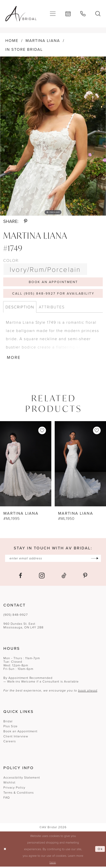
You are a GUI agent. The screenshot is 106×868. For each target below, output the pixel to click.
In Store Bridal (24, 49)
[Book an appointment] (68, 14)
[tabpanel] (53, 136)
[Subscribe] (96, 559)
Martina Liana (43, 41)
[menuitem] (53, 14)
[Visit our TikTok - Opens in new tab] (64, 577)
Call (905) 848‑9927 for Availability (53, 294)
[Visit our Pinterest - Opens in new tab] (85, 577)
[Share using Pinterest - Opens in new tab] (26, 221)
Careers (10, 743)
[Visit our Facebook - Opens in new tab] (20, 577)
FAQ (7, 799)
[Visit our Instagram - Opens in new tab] (42, 577)
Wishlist (9, 784)
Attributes (52, 308)
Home (12, 41)
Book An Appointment (53, 282)
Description (20, 308)
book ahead (88, 692)
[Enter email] (53, 559)
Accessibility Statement (22, 779)
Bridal (8, 723)
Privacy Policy (14, 789)
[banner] (21, 14)
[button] (53, 14)
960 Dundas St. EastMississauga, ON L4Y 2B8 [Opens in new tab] (23, 627)
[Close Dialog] (5, 850)
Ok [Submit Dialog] (100, 850)
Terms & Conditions (19, 794)
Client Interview (16, 738)
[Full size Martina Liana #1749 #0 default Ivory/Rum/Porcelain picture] (53, 136)
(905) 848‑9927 (15, 616)
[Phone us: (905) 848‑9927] (83, 14)
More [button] (14, 359)
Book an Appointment (20, 733)
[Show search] (98, 14)
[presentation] (26, 465)
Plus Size (11, 728)
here (53, 864)
